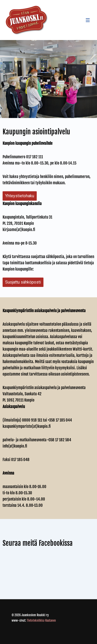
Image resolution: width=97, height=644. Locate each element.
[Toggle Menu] (88, 20)
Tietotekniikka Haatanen (41, 620)
